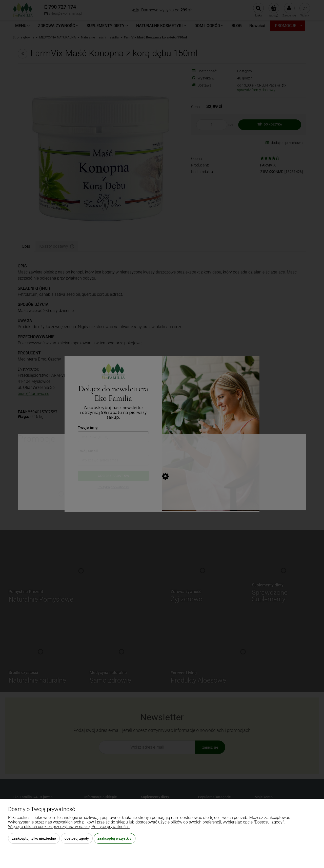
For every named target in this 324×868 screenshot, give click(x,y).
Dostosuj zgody (77, 838)
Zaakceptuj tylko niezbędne (34, 838)
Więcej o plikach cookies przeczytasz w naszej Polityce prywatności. (69, 827)
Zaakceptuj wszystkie (115, 838)
